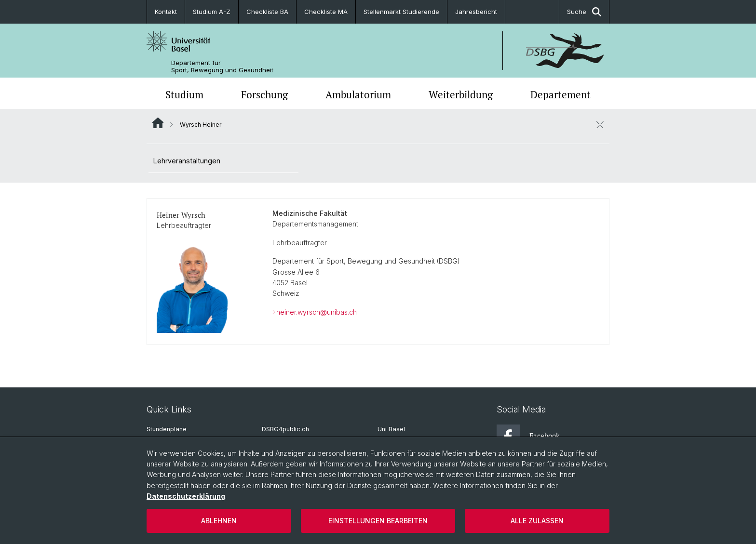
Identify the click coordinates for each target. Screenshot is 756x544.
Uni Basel (391, 429)
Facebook (528, 436)
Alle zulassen (537, 521)
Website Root (158, 123)
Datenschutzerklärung (186, 496)
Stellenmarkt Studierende (401, 12)
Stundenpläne (167, 429)
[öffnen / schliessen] (600, 124)
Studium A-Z (212, 12)
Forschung (264, 94)
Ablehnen (219, 521)
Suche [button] (584, 12)
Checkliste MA (326, 12)
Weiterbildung (461, 94)
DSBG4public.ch (285, 429)
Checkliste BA (267, 12)
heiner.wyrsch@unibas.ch (317, 312)
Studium (184, 94)
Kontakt (166, 12)
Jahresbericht (476, 12)
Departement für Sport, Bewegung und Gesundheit (222, 66)
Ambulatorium (358, 94)
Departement (560, 94)
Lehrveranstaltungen (187, 161)
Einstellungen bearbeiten (378, 521)
